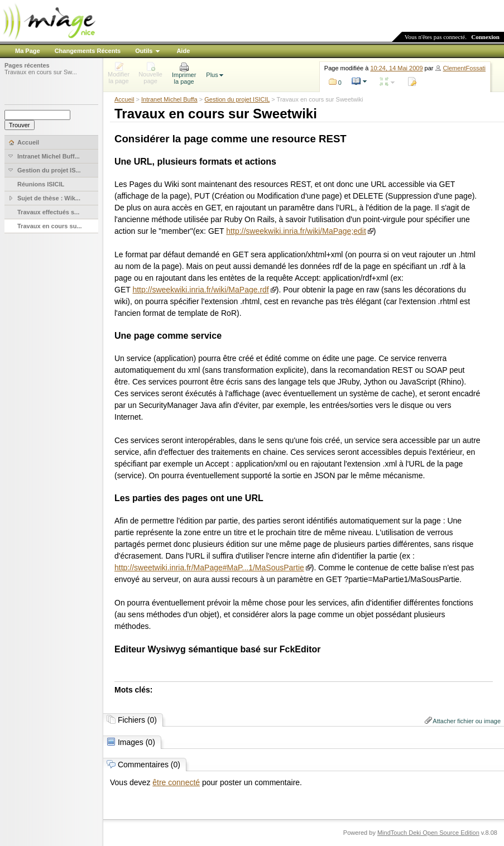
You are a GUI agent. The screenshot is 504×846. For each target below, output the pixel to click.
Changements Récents (88, 51)
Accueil (124, 99)
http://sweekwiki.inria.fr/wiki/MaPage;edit (296, 231)
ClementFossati (464, 68)
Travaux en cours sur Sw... (41, 72)
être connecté (176, 782)
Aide (183, 51)
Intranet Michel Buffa (169, 99)
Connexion (485, 37)
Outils (144, 51)
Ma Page (28, 51)
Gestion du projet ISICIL (237, 99)
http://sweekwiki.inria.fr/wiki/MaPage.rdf (200, 290)
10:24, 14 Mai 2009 (396, 68)
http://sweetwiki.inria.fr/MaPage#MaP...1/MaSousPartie (209, 568)
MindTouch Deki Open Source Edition (428, 833)
